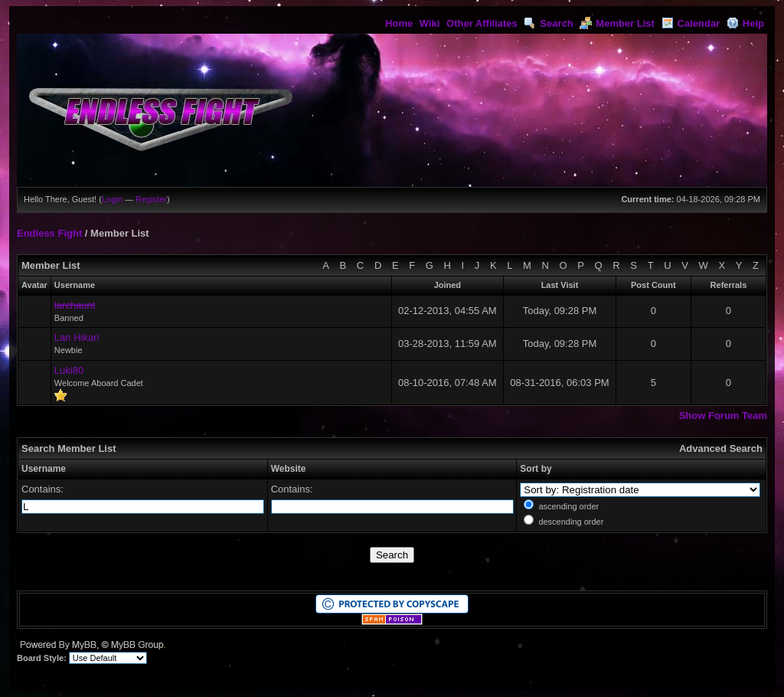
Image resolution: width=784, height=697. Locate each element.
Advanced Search (721, 448)
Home (399, 23)
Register (151, 199)
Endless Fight (49, 233)
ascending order (568, 506)
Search (548, 23)
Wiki (430, 23)
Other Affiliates (482, 23)
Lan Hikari (77, 337)
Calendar (691, 23)
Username (44, 469)
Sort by (536, 469)
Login (112, 199)
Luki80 (69, 370)
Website (289, 469)
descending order (571, 522)
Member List (617, 23)
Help (745, 23)
